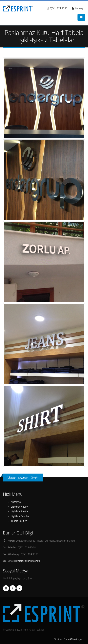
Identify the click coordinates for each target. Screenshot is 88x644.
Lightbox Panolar (20, 516)
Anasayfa (16, 502)
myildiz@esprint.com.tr (28, 561)
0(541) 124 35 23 (57, 8)
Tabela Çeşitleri (19, 521)
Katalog (77, 8)
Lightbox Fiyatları (20, 511)
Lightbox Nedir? (19, 507)
